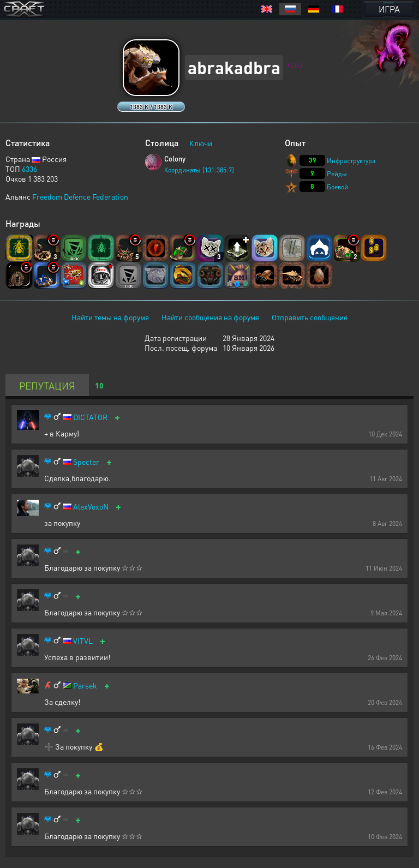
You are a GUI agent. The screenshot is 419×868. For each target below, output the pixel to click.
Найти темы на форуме (110, 317)
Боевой (337, 187)
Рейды (337, 174)
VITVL (83, 641)
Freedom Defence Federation (80, 196)
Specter (86, 462)
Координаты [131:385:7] (199, 170)
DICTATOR (90, 417)
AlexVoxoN (91, 507)
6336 (29, 169)
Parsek (85, 686)
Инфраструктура (351, 161)
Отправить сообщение (310, 317)
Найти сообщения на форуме (210, 317)
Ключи (201, 143)
